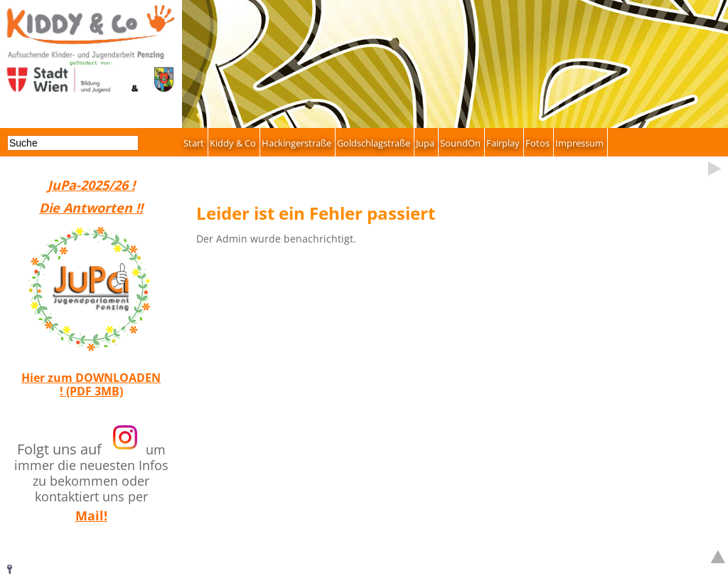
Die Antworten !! (91, 208)
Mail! (91, 516)
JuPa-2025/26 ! (91, 185)
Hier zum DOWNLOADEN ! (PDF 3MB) (91, 384)
